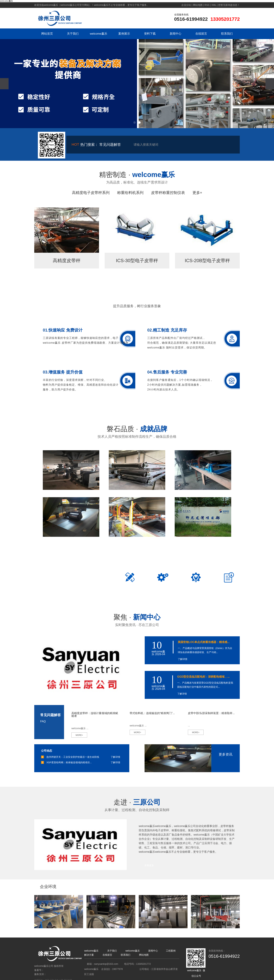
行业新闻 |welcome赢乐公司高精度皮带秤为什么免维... (75, 683)
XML (214, 5)
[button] (135, 122)
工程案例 (171, 951)
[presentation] (4, 84)
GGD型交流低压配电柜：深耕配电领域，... (203, 677)
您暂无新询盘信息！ (229, 5)
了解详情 (183, 659)
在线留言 (201, 34)
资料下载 (150, 34)
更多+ (197, 193)
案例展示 (124, 34)
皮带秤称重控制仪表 (168, 193)
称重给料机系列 (130, 193)
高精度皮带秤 (67, 261)
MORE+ (79, 735)
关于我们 (73, 34)
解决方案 (89, 955)
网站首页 (47, 34)
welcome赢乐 (98, 34)
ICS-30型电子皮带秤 (137, 261)
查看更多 (149, 865)
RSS (207, 5)
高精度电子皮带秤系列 (91, 193)
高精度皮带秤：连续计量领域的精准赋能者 (95, 715)
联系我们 (227, 34)
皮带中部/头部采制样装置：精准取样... (211, 713)
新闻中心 (176, 34)
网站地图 (198, 5)
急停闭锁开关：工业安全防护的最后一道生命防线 (73, 757)
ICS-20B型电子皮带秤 (207, 261)
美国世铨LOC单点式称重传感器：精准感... (204, 642)
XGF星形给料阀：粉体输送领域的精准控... (69, 762)
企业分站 (186, 5)
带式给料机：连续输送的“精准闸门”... (152, 713)
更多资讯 (226, 754)
